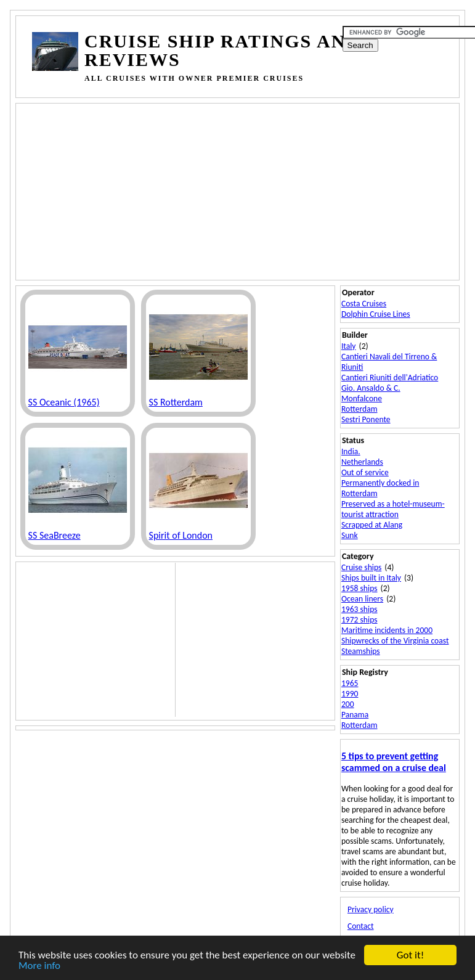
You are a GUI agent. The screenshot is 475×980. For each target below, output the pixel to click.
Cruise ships (361, 567)
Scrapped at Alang (372, 525)
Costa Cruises (364, 304)
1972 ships (359, 620)
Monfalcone (362, 398)
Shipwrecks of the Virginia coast (395, 641)
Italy (349, 346)
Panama (355, 715)
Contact (361, 926)
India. (351, 451)
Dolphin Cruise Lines (376, 314)
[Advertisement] (253, 190)
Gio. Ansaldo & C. (371, 388)
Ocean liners (362, 599)
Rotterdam (359, 409)
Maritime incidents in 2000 (387, 630)
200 (348, 704)
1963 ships (359, 609)
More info (39, 966)
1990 (350, 694)
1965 (350, 683)
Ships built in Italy (371, 578)
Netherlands (362, 462)
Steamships (361, 651)
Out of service (365, 472)
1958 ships (359, 588)
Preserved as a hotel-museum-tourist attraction (393, 509)
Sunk (350, 535)
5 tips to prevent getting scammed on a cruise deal (394, 762)
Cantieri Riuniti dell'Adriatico (390, 378)
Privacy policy (371, 909)
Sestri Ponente (366, 419)
